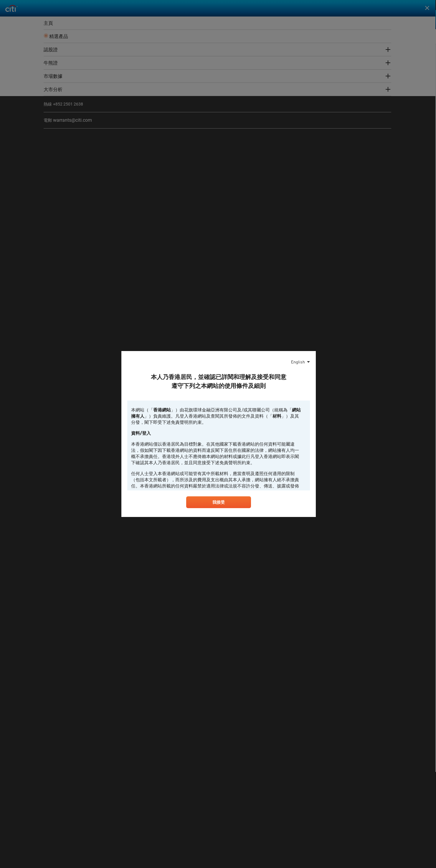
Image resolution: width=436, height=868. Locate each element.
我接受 (219, 503)
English (298, 361)
